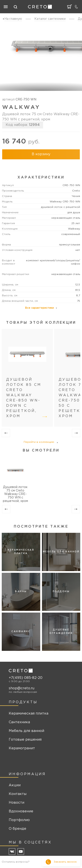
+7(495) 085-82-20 (26, 678)
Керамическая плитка (29, 714)
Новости (17, 803)
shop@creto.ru (22, 688)
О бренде (17, 829)
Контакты (18, 794)
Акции (15, 785)
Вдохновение (21, 811)
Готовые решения (25, 740)
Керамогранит (22, 748)
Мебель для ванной (26, 731)
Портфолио (19, 820)
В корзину (41, 154)
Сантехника (19, 722)
